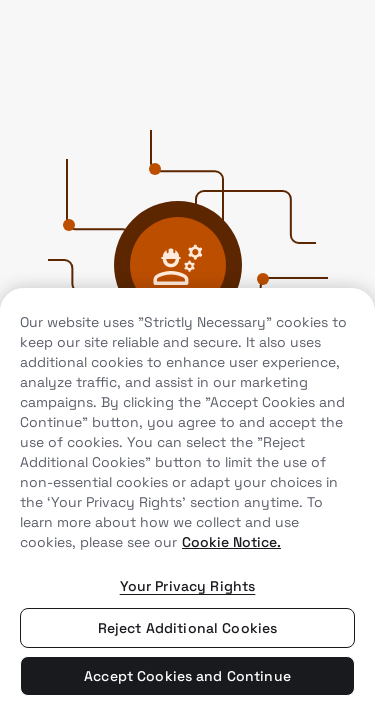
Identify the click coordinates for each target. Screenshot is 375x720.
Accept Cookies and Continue (187, 676)
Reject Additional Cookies (188, 628)
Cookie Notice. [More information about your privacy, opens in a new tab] (231, 542)
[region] (187, 504)
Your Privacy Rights (188, 586)
